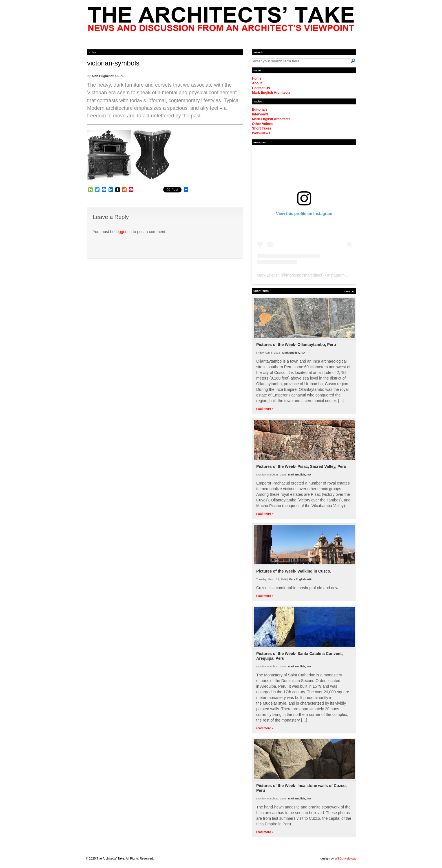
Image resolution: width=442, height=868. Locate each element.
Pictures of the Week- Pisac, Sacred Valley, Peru (301, 466)
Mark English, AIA (294, 353)
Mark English (268, 275)
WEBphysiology (345, 858)
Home (257, 78)
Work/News (261, 133)
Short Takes (262, 128)
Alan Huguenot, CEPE (108, 76)
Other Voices (262, 124)
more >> (349, 291)
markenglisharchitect (304, 275)
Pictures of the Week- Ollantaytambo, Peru (296, 345)
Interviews (260, 114)
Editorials (260, 109)
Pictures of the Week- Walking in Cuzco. (294, 571)
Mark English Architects (271, 93)
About (257, 83)
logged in (124, 232)
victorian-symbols (113, 63)
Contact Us (261, 88)
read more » (265, 409)
